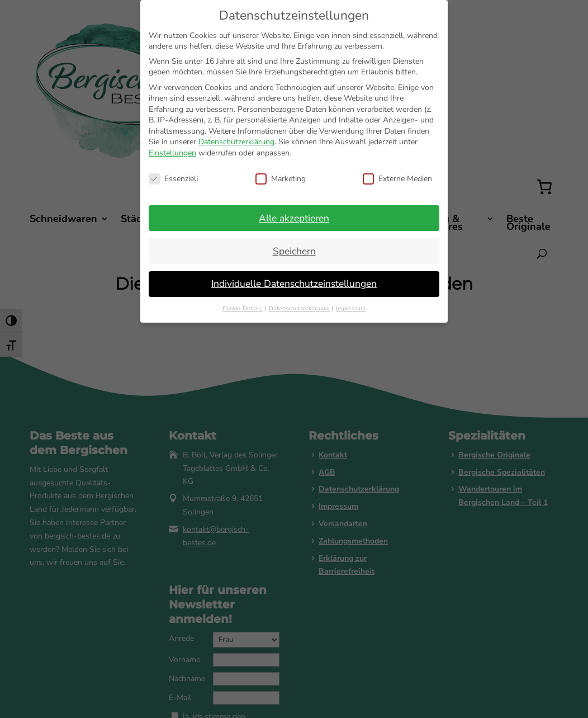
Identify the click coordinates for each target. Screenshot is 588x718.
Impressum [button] (351, 308)
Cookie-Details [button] (243, 308)
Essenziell (174, 179)
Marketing (281, 179)
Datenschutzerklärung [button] (300, 308)
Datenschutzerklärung (236, 142)
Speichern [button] (294, 251)
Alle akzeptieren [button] (294, 218)
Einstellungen (172, 153)
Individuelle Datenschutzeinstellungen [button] (294, 284)
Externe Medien (397, 179)
